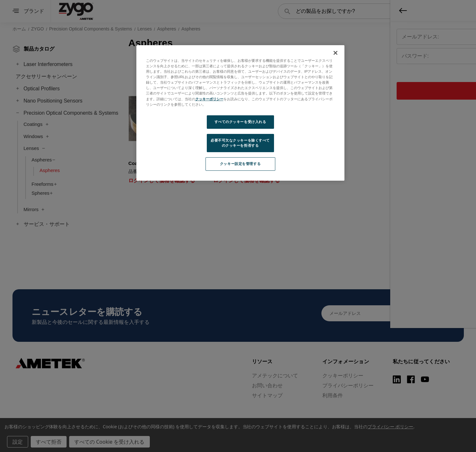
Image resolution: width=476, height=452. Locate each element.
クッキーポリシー (209, 99)
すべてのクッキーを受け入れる (240, 122)
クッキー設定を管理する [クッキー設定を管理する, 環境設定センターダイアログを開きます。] (240, 164)
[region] (240, 113)
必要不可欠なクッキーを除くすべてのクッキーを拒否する (240, 143)
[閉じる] (335, 53)
